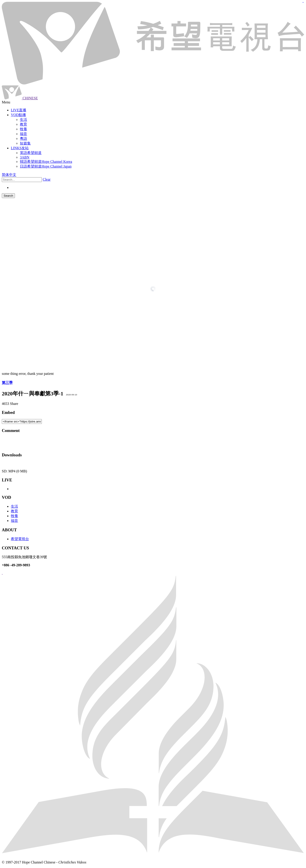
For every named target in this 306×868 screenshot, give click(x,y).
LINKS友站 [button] (20, 148)
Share (14, 404)
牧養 (14, 516)
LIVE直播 (19, 110)
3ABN (25, 157)
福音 (14, 521)
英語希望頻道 (31, 153)
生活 (14, 506)
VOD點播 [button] (18, 115)
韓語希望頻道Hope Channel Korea (46, 162)
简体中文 (9, 175)
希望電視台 (20, 539)
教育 (14, 511)
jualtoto (303, 2)
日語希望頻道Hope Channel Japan (46, 166)
